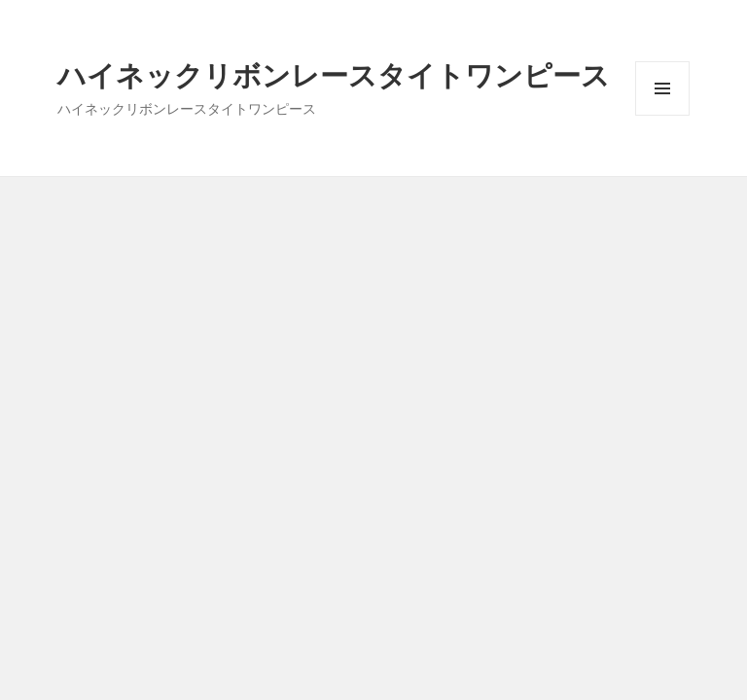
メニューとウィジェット (662, 115)
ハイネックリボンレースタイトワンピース (334, 74)
